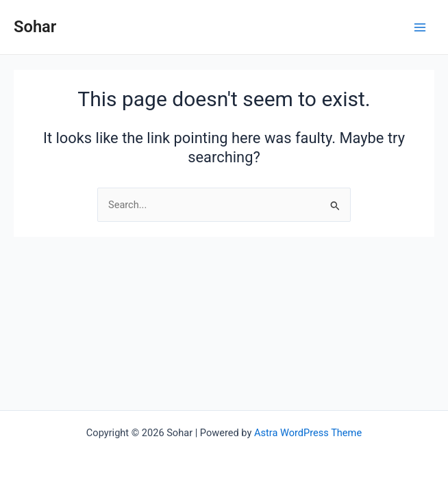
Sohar (35, 27)
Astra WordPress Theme (308, 433)
